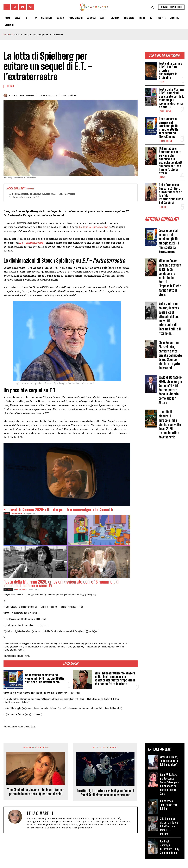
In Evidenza (165, 141)
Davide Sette (16, 513)
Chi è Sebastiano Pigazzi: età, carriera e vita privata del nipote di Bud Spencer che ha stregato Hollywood (170, 355)
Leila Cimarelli (27, 95)
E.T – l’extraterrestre (31, 243)
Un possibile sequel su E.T (26, 197)
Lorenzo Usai (20, 589)
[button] (153, 8)
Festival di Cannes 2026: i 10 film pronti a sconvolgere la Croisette (59, 510)
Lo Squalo (85, 227)
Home (5, 35)
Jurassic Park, (100, 227)
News (11, 35)
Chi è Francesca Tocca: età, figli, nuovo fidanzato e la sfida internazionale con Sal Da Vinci (171, 194)
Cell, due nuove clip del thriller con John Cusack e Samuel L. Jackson (169, 826)
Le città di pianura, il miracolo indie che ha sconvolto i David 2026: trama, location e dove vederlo (170, 425)
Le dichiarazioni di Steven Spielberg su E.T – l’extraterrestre (44, 194)
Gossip (163, 207)
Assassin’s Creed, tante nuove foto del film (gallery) (169, 761)
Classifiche (165, 112)
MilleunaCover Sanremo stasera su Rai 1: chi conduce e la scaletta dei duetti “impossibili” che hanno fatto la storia (171, 161)
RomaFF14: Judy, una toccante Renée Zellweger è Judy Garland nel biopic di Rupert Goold (169, 784)
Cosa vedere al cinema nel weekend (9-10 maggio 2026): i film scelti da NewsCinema (169, 128)
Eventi (163, 82)
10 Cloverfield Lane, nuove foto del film (168, 805)
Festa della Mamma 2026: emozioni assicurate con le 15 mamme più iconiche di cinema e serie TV (172, 98)
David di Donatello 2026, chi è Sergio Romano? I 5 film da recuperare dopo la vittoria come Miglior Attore (170, 390)
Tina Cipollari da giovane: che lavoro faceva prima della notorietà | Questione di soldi (36, 792)
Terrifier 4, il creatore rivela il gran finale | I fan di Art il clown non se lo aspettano (105, 793)
